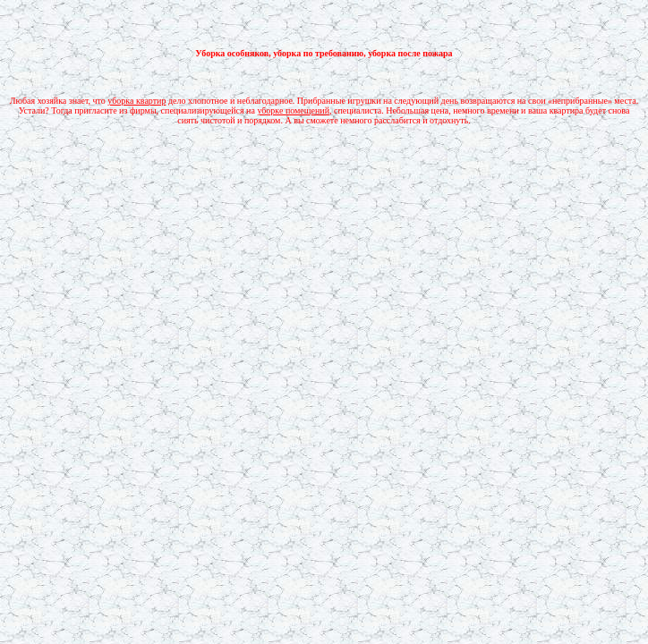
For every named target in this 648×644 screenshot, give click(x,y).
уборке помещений (293, 110)
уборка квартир (136, 101)
